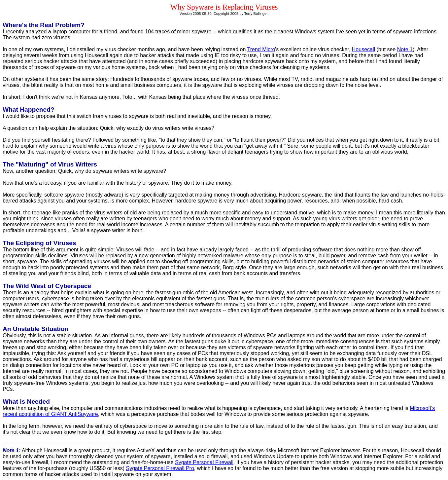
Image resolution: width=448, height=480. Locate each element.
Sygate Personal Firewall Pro (160, 468)
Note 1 (405, 49)
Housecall (363, 49)
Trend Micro (261, 49)
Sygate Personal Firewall (204, 462)
